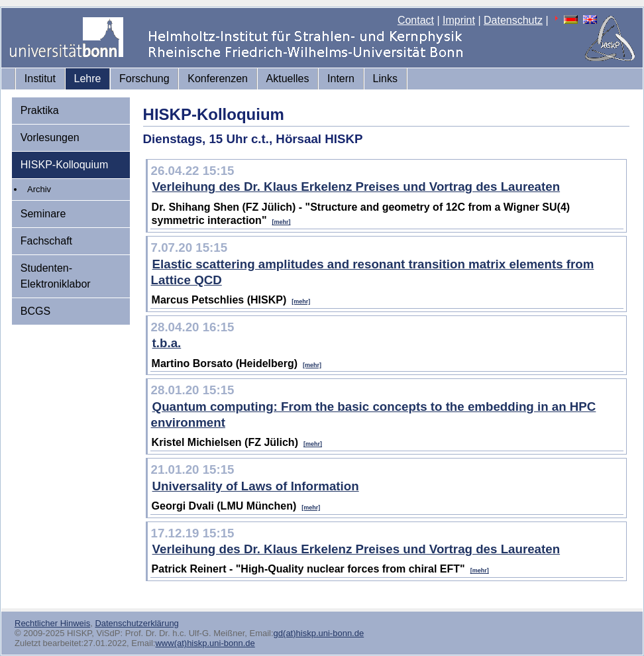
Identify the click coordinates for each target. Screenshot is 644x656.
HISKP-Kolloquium (65, 165)
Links (385, 79)
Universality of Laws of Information (256, 486)
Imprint (459, 20)
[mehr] (281, 222)
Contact (416, 20)
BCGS (35, 311)
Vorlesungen (50, 137)
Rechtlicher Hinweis (52, 623)
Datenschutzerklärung (136, 623)
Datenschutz (513, 20)
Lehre (88, 79)
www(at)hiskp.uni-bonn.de (205, 643)
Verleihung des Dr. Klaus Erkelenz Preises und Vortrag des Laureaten (356, 187)
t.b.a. (167, 343)
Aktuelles (288, 79)
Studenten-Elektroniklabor (56, 276)
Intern (341, 79)
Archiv (39, 189)
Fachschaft (46, 241)
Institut (40, 79)
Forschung (144, 79)
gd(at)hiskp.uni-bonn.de (319, 633)
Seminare (43, 214)
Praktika (40, 110)
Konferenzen (218, 79)
